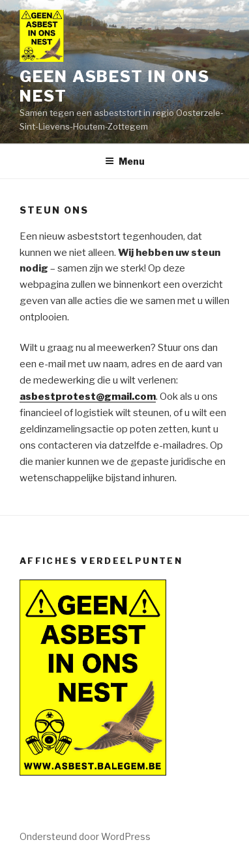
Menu (125, 161)
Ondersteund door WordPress (85, 836)
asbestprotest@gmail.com (88, 397)
